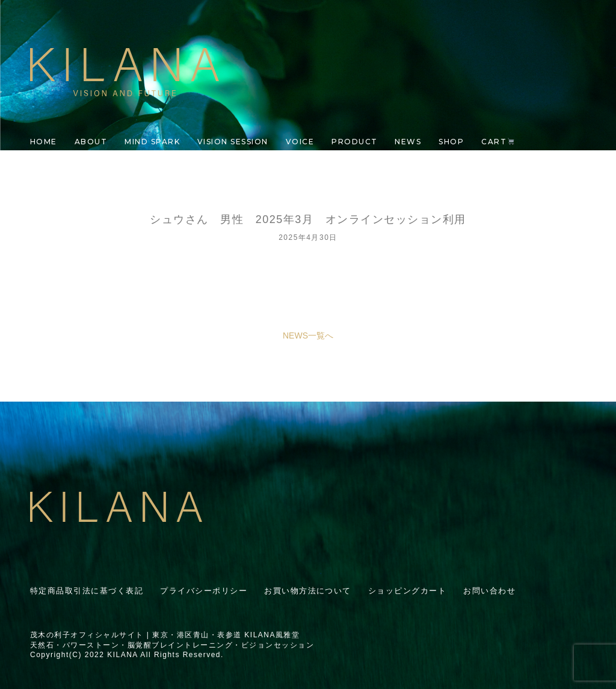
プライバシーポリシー (204, 591)
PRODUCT (354, 142)
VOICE (300, 142)
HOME (44, 142)
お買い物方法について (308, 591)
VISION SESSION (233, 142)
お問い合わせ (489, 591)
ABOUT (91, 142)
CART (498, 142)
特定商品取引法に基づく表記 (87, 591)
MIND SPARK (152, 142)
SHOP (451, 142)
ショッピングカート (407, 591)
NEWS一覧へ (308, 335)
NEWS (408, 142)
